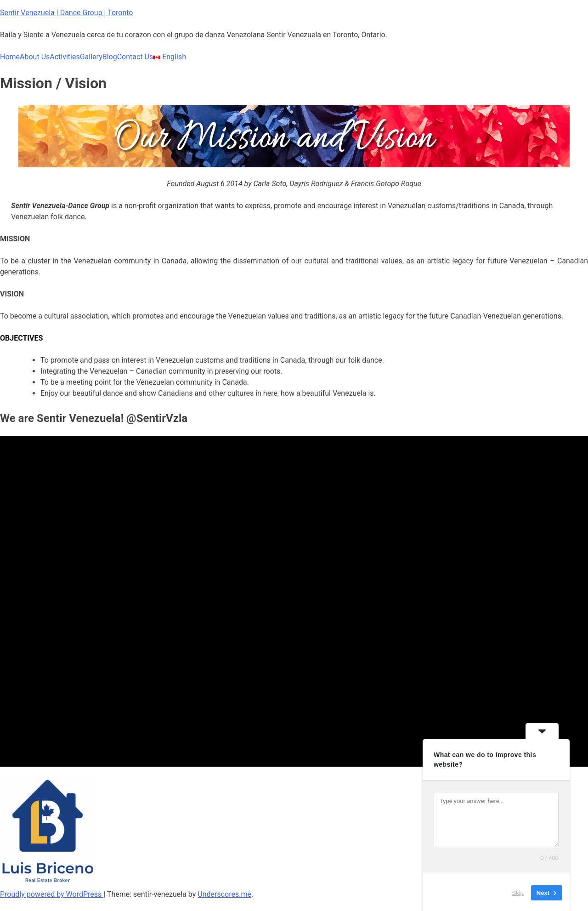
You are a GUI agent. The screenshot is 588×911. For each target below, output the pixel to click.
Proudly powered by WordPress (52, 894)
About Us (35, 57)
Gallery (91, 57)
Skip (518, 892)
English (170, 57)
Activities (65, 57)
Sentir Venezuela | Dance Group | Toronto (66, 13)
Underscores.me (224, 894)
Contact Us (135, 57)
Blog (110, 57)
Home (10, 57)
